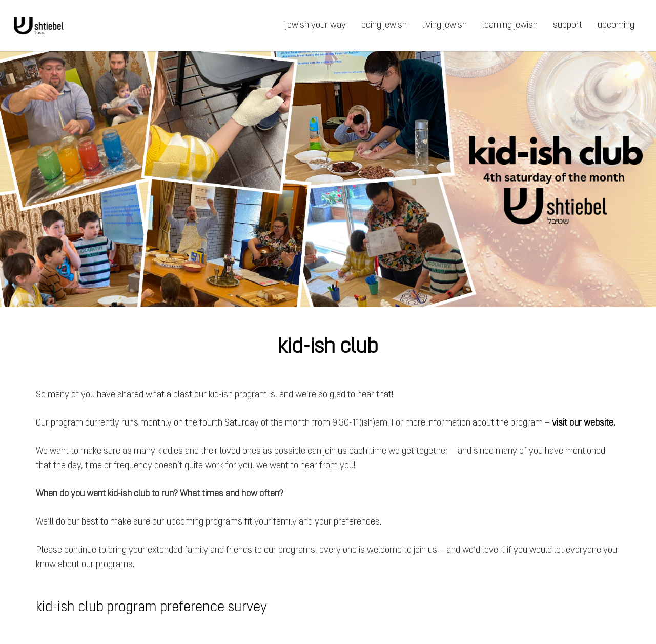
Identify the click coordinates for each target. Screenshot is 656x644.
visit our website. (583, 423)
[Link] (39, 26)
